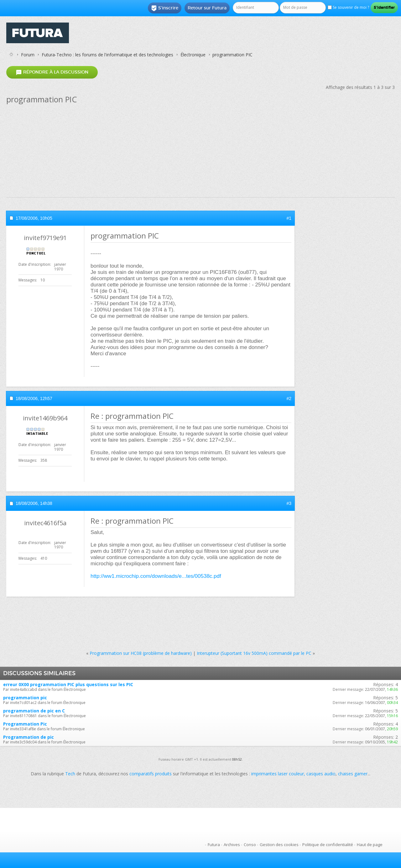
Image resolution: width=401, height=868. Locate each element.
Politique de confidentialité (328, 845)
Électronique (193, 55)
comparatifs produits (151, 774)
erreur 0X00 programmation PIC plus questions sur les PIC (68, 684)
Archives (232, 845)
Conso (250, 845)
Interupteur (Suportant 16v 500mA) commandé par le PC (254, 653)
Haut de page (370, 845)
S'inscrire (165, 8)
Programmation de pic (29, 737)
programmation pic (25, 698)
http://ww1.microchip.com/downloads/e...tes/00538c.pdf (156, 576)
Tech (70, 774)
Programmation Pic (25, 724)
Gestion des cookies (279, 845)
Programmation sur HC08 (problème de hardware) (141, 653)
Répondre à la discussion (52, 72)
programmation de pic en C (34, 711)
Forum (28, 55)
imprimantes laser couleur (278, 774)
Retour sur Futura (207, 8)
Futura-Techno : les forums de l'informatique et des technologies (107, 55)
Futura (214, 845)
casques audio (321, 774)
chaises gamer (353, 774)
